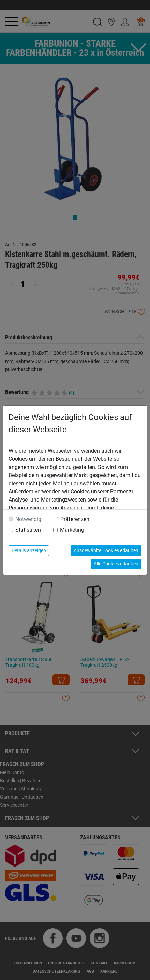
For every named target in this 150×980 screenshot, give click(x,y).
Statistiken (28, 530)
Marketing (72, 530)
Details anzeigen (29, 550)
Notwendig (28, 519)
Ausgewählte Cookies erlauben (106, 550)
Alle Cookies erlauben (116, 564)
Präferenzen (75, 519)
